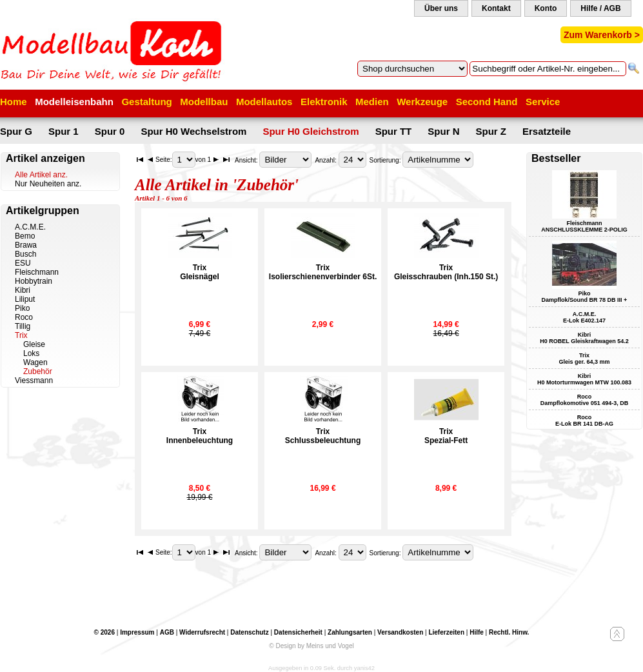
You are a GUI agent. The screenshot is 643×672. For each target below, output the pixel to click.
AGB (167, 632)
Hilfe (477, 632)
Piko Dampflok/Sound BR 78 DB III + (585, 297)
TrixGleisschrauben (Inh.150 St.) (446, 272)
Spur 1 (64, 131)
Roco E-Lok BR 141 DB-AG (584, 420)
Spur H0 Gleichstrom (311, 131)
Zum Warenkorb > (602, 35)
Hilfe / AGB (600, 8)
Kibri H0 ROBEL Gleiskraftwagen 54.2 (584, 338)
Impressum (137, 632)
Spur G (16, 131)
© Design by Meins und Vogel (311, 646)
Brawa (26, 245)
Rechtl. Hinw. (509, 632)
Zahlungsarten (350, 632)
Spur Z (491, 131)
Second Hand (487, 102)
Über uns (441, 8)
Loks (31, 353)
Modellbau (204, 102)
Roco (24, 317)
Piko (22, 308)
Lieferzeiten (446, 632)
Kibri (23, 290)
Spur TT (394, 131)
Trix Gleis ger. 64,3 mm (584, 359)
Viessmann (34, 380)
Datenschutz (249, 632)
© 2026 (104, 632)
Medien (372, 102)
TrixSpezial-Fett (446, 436)
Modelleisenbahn (74, 102)
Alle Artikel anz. (41, 175)
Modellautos (264, 102)
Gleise (34, 344)
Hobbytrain (34, 281)
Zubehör (38, 371)
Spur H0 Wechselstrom (193, 131)
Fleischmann (37, 272)
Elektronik (324, 102)
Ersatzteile (547, 131)
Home (14, 102)
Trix (21, 335)
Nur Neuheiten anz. (48, 184)
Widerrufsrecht (202, 632)
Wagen (35, 362)
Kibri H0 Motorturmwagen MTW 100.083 (584, 379)
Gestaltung (146, 102)
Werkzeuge (422, 102)
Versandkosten (400, 632)
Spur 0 (110, 131)
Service (543, 102)
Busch (25, 254)
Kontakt (496, 8)
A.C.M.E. (30, 227)
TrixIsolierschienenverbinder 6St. (323, 272)
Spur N (443, 131)
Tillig (23, 326)
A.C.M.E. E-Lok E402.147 (584, 317)
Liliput (25, 299)
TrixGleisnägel (200, 272)
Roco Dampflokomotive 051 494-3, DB (585, 400)
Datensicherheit (298, 632)
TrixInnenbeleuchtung (200, 436)
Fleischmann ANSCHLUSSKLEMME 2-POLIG (584, 226)
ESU (23, 263)
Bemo (25, 236)
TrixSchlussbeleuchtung (323, 436)
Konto (546, 8)
